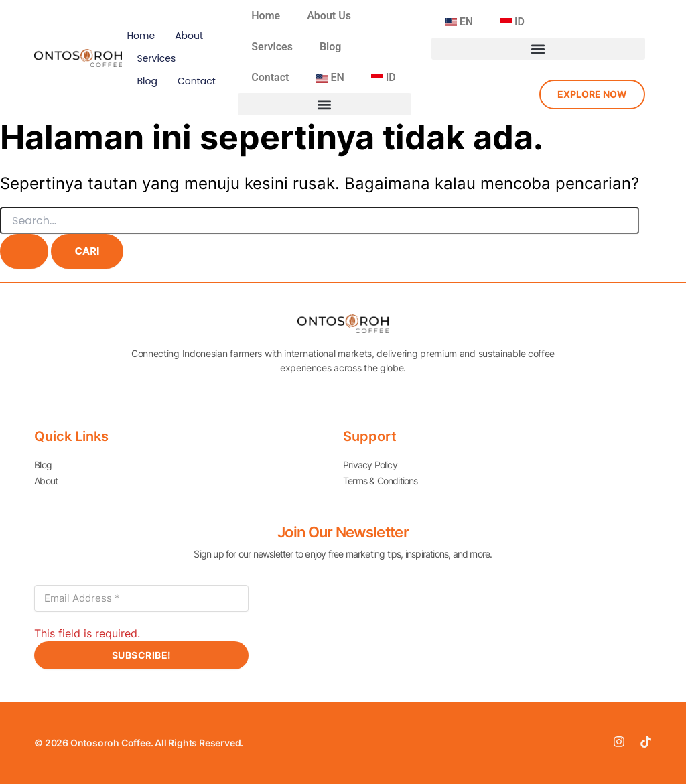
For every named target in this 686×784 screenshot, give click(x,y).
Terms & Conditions (381, 481)
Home (141, 36)
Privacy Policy (370, 465)
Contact (197, 81)
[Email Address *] (141, 598)
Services (156, 58)
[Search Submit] (24, 251)
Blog (147, 81)
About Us (329, 16)
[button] (324, 104)
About (189, 36)
